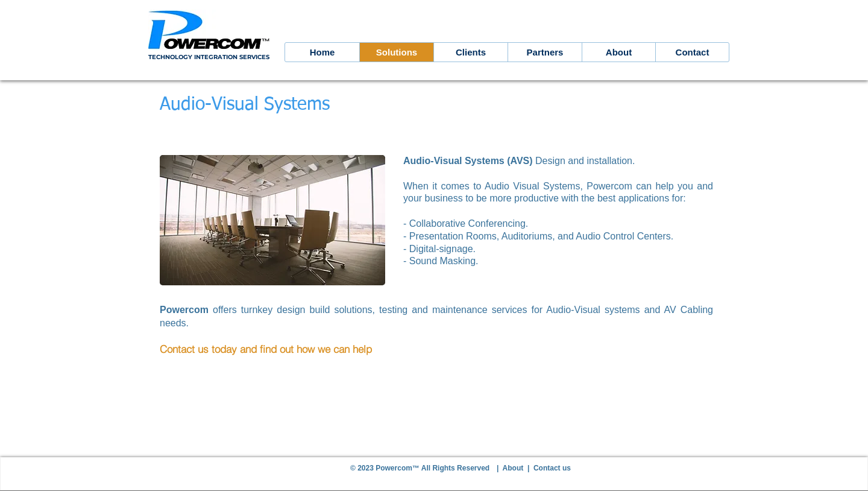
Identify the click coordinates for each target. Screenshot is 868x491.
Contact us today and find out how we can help (266, 349)
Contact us (552, 468)
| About (512, 468)
